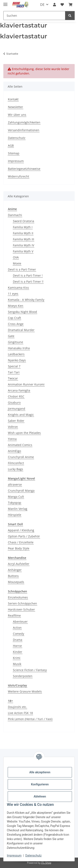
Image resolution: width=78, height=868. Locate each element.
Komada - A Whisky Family (26, 300)
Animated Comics (20, 445)
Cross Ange (16, 324)
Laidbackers (16, 354)
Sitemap (14, 153)
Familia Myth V (23, 251)
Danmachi (15, 215)
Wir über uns (17, 115)
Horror (17, 646)
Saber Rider (16, 421)
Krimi (17, 658)
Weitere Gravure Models (25, 691)
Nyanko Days (17, 360)
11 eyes (13, 294)
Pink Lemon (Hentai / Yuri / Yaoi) (30, 719)
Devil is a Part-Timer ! (28, 275)
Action (17, 628)
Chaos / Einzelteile (21, 542)
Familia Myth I (23, 227)
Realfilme (14, 615)
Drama (18, 640)
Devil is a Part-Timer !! (28, 282)
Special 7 (14, 366)
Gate (11, 336)
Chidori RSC (16, 396)
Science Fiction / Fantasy (30, 670)
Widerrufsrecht (19, 176)
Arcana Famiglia (19, 390)
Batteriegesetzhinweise (24, 169)
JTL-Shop (46, 863)
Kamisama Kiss (18, 288)
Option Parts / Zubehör (24, 536)
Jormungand (17, 409)
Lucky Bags (15, 469)
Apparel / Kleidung (21, 530)
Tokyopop (15, 503)
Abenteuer (20, 622)
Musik (17, 664)
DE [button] (42, 5)
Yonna (12, 439)
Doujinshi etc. (17, 707)
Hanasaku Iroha (19, 348)
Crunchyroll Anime (21, 457)
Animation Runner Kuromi (26, 384)
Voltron (13, 427)
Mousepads (16, 582)
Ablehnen (40, 796)
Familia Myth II (23, 233)
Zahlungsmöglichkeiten (24, 122)
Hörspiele (15, 515)
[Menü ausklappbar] (5, 3)
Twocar (13, 378)
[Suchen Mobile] (34, 16)
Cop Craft (14, 318)
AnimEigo (14, 451)
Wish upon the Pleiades (24, 433)
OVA (16, 257)
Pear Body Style (19, 548)
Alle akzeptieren (40, 772)
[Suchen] (70, 16)
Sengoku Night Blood (22, 312)
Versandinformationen (24, 130)
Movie (17, 263)
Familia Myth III (24, 239)
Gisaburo (14, 403)
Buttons (13, 576)
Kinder (18, 652)
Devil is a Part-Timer (22, 269)
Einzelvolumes (18, 597)
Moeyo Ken (16, 306)
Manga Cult (16, 497)
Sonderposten (23, 676)
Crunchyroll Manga (21, 491)
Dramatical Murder (21, 330)
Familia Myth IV (24, 245)
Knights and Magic (21, 415)
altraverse (15, 484)
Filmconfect (16, 463)
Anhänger (15, 570)
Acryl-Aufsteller (19, 564)
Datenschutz (33, 855)
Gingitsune (15, 342)
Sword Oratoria (24, 221)
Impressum (14, 855)
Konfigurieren (40, 784)
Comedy (19, 634)
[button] (54, 5)
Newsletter (15, 107)
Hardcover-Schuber (21, 609)
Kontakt (13, 99)
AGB (11, 146)
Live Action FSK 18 (20, 713)
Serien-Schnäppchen (22, 603)
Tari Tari (14, 372)
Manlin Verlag (18, 509)
